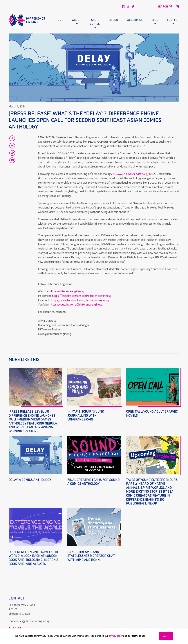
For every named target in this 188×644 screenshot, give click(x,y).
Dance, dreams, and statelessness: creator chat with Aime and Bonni (91, 555)
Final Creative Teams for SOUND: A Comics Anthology (94, 481)
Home (60, 20)
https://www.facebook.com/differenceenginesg (80, 300)
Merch (113, 20)
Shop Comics (95, 22)
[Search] (152, 6)
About (77, 20)
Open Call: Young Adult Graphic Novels (152, 413)
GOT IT (166, 636)
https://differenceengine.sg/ (67, 292)
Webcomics (135, 20)
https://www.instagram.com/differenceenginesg (82, 296)
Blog (155, 20)
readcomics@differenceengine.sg (29, 612)
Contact (173, 20)
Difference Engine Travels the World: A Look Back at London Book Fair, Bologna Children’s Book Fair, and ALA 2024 (34, 558)
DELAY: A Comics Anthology (30, 479)
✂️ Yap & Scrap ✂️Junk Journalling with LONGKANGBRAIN (86, 415)
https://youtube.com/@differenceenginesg (76, 305)
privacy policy (116, 635)
